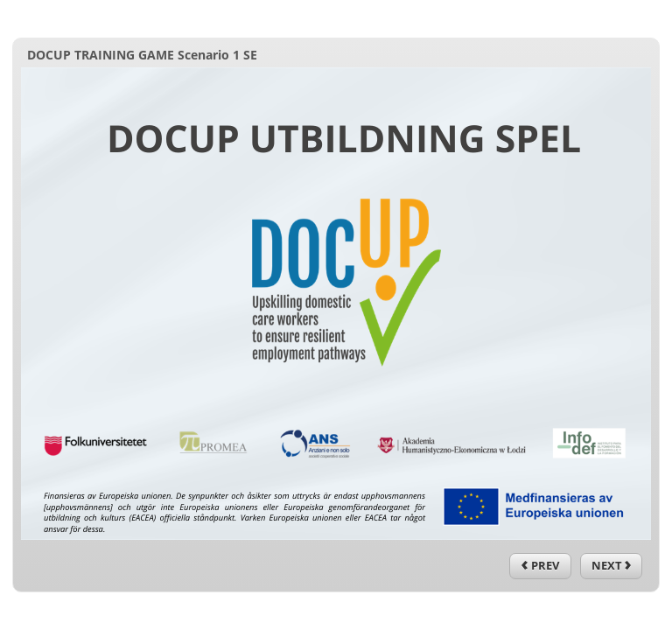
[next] (611, 566)
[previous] (540, 566)
